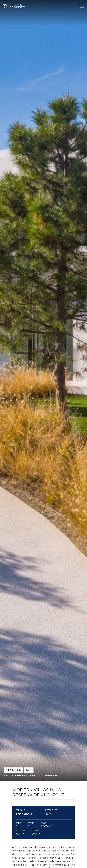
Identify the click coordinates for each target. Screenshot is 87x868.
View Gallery (14, 770)
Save (29, 770)
